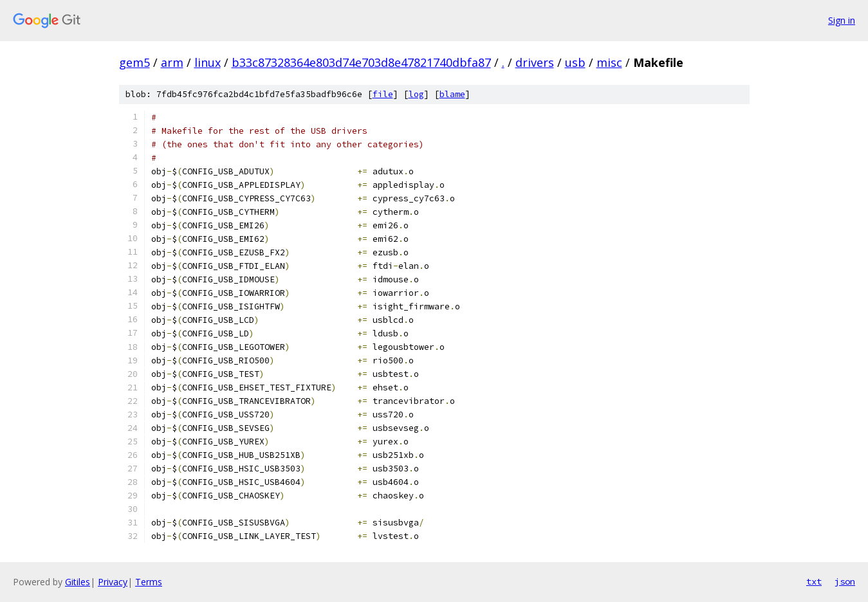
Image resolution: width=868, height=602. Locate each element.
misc (609, 62)
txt (814, 581)
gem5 (134, 62)
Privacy (113, 582)
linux (208, 62)
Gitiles (78, 582)
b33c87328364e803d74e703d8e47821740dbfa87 (361, 62)
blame (452, 94)
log (416, 94)
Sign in (842, 20)
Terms (149, 582)
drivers (535, 62)
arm (172, 62)
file (383, 94)
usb (575, 62)
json (845, 581)
